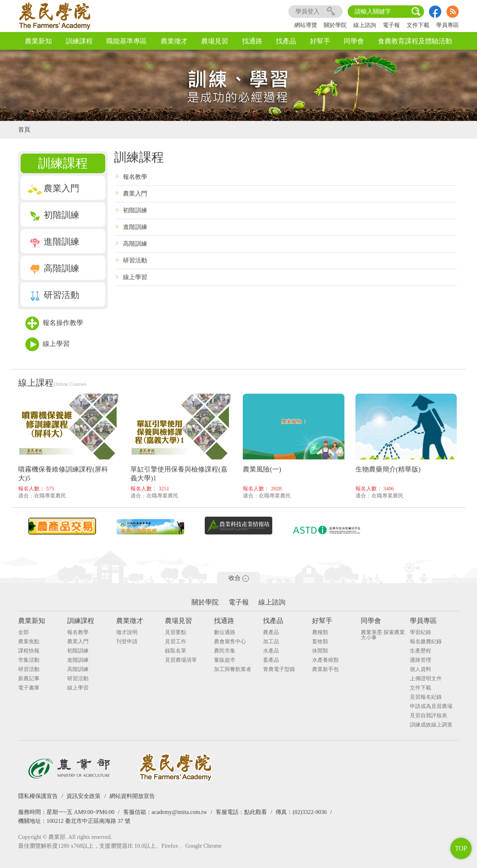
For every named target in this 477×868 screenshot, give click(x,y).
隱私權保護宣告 (38, 796)
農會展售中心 (230, 642)
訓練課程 (79, 41)
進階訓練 (53, 242)
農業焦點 (29, 642)
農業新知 (38, 41)
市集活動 (29, 660)
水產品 (271, 651)
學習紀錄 (420, 632)
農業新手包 (325, 669)
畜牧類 (320, 642)
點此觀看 (256, 812)
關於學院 (335, 25)
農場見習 (215, 41)
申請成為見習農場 (431, 706)
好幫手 (320, 41)
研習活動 (53, 295)
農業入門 (53, 188)
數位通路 (225, 632)
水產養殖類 (325, 660)
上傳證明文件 (426, 679)
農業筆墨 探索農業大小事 (383, 635)
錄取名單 (176, 651)
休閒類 (320, 651)
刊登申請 (127, 642)
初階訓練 (53, 215)
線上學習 (47, 344)
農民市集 (225, 651)
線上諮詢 (365, 25)
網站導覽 (306, 25)
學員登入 (315, 12)
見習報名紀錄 (426, 697)
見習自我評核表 (428, 716)
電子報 (391, 25)
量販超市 (225, 660)
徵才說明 (127, 632)
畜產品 (271, 660)
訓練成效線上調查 (431, 725)
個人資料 (420, 669)
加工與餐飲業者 (233, 669)
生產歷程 (420, 651)
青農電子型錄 (279, 669)
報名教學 (135, 177)
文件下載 (418, 25)
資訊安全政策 (84, 796)
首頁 (24, 130)
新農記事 (29, 679)
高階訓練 (53, 268)
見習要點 (176, 632)
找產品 (286, 41)
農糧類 (320, 632)
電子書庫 (29, 688)
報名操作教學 (54, 323)
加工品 (271, 642)
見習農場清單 (181, 660)
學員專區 (447, 25)
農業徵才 (174, 41)
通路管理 (420, 660)
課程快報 (29, 651)
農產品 (271, 632)
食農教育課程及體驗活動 (415, 41)
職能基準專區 (127, 41)
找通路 (252, 41)
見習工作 (176, 642)
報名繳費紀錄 (426, 642)
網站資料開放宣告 (132, 796)
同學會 (354, 41)
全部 (23, 632)
